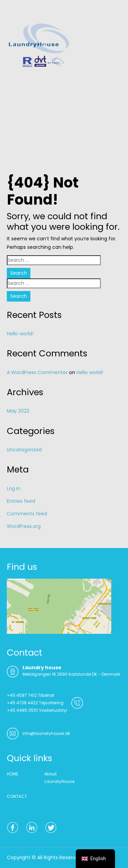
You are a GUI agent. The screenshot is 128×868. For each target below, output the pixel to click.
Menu (14, 12)
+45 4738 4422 (22, 703)
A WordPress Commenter (37, 372)
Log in (14, 488)
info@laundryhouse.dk (46, 733)
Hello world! (20, 334)
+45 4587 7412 (22, 695)
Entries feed (21, 501)
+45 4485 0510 (22, 710)
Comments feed (27, 514)
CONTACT (17, 796)
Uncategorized (24, 450)
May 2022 (18, 411)
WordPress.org (24, 526)
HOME (12, 774)
